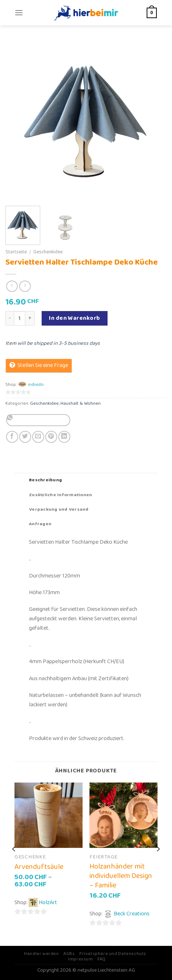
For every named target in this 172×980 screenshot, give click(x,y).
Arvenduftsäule (39, 867)
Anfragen (40, 524)
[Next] (158, 863)
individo (36, 385)
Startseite (16, 252)
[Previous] (14, 863)
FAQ (102, 959)
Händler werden (41, 954)
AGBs (69, 954)
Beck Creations (132, 914)
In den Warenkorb (75, 318)
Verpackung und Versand (59, 509)
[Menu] (19, 13)
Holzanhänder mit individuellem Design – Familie (121, 876)
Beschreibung (45, 480)
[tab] (86, 480)
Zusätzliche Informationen (60, 495)
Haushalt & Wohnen (81, 403)
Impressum (81, 959)
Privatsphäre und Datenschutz (113, 954)
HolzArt (48, 903)
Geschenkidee (48, 252)
